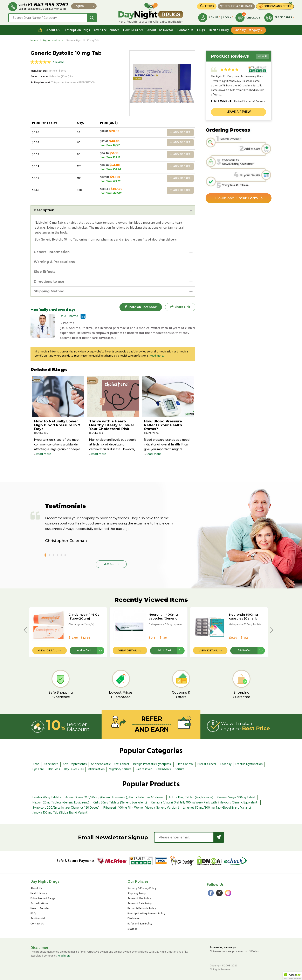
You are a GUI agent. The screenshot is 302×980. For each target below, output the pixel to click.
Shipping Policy (137, 894)
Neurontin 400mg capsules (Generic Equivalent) (163, 618)
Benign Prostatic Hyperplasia (152, 764)
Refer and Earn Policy (140, 924)
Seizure (180, 769)
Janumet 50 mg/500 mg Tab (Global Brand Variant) (217, 808)
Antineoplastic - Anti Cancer (110, 764)
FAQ (33, 914)
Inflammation (96, 769)
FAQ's (201, 30)
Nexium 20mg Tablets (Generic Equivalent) (61, 803)
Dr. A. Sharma (69, 316)
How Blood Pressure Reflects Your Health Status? (163, 425)
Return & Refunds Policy (142, 909)
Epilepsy (226, 764)
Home (34, 41)
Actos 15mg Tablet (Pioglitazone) (191, 797)
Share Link (180, 307)
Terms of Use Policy (139, 899)
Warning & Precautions (54, 262)
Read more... (157, 356)
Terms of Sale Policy (140, 904)
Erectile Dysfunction (249, 764)
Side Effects (45, 272)
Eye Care (38, 769)
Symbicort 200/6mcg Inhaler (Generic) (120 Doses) (66, 808)
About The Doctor (160, 30)
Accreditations (39, 904)
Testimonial (38, 919)
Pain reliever (144, 769)
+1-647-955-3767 (48, 5)
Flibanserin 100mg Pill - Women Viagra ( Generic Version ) (141, 808)
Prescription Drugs (77, 30)
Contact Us (185, 30)
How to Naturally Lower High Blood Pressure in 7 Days (57, 425)
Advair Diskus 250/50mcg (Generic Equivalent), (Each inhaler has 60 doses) (115, 797)
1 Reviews (59, 62)
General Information (52, 252)
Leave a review (239, 112)
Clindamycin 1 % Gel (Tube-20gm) (84, 616)
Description (44, 210)
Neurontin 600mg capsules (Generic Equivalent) (243, 618)
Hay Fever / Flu (74, 769)
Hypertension (52, 41)
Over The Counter (107, 30)
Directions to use (49, 282)
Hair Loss (54, 769)
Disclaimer (134, 919)
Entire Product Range (43, 899)
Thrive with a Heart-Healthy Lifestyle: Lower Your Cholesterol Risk (112, 425)
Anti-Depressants (75, 764)
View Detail (47, 651)
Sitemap (133, 929)
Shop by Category (247, 30)
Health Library (219, 30)
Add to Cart (180, 132)
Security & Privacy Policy (142, 889)
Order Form (237, 198)
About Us (53, 30)
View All (263, 56)
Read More (44, 454)
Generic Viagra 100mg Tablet (236, 797)
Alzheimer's (51, 764)
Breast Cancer (207, 764)
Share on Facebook (141, 307)
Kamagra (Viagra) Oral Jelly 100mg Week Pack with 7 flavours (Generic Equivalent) (205, 803)
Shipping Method (49, 291)
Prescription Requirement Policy (146, 914)
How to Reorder (40, 909)
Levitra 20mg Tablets (47, 797)
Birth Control (185, 764)
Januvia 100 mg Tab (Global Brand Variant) (61, 813)
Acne (36, 764)
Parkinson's (163, 769)
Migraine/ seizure (120, 769)
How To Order (133, 30)
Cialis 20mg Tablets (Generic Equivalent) (120, 803)
